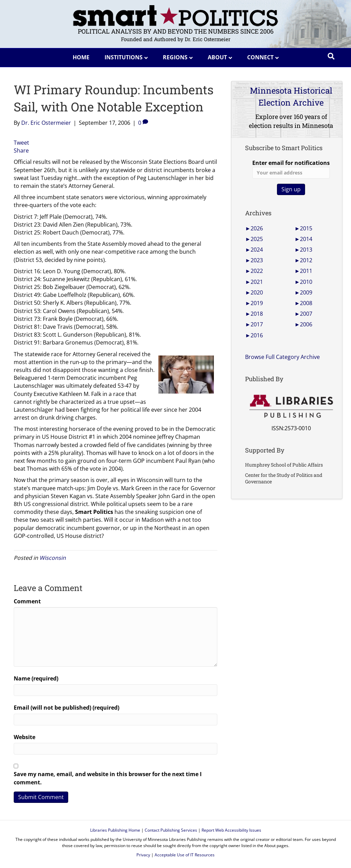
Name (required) (36, 678)
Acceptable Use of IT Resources (185, 855)
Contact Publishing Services (171, 830)
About (217, 57)
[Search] (331, 56)
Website (25, 737)
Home (81, 57)
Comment (27, 601)
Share (21, 150)
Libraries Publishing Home (115, 830)
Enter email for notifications (291, 169)
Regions (175, 57)
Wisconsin (53, 558)
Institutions (124, 57)
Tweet (21, 143)
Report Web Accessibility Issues (231, 830)
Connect (260, 57)
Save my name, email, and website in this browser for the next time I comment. (108, 778)
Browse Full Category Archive (282, 357)
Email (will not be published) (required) (66, 708)
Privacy (143, 855)
